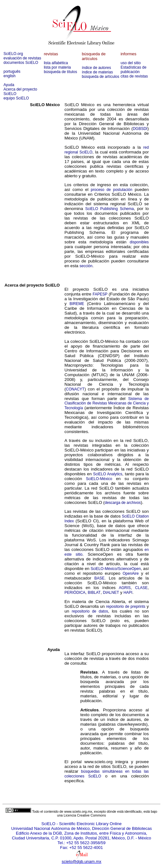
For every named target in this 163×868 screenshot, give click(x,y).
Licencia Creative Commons (85, 815)
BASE (99, 578)
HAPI (128, 593)
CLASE (141, 588)
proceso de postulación (111, 190)
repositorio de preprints (126, 607)
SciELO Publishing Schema (110, 209)
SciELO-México (99, 479)
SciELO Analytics (108, 474)
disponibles (139, 242)
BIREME (77, 304)
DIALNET (111, 593)
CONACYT (75, 389)
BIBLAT (94, 593)
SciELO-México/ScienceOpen (116, 569)
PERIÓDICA (75, 593)
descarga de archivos (123, 503)
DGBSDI (140, 129)
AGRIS (125, 588)
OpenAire (131, 573)
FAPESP (100, 294)
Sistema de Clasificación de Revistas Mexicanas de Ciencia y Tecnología (107, 403)
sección (86, 266)
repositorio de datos (90, 611)
